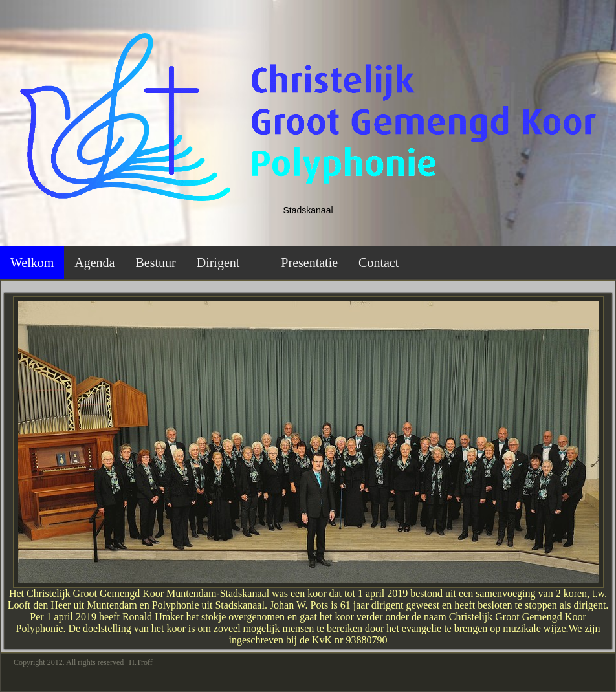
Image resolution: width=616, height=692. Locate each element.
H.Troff (140, 662)
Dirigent (218, 263)
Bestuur (155, 263)
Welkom (32, 263)
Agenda (94, 263)
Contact (379, 263)
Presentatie (309, 263)
